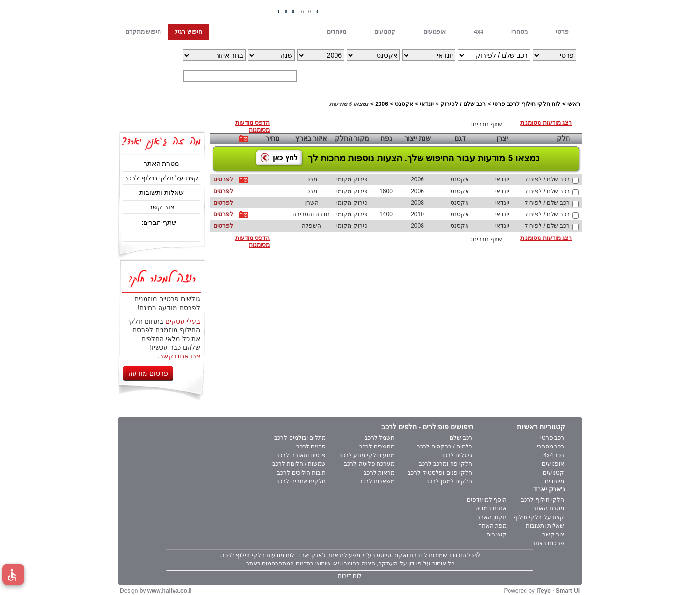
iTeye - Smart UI (558, 591)
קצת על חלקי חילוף (539, 517)
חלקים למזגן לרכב (449, 481)
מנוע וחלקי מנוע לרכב (367, 455)
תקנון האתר (492, 517)
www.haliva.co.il (170, 591)
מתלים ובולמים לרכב (300, 438)
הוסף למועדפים (487, 500)
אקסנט (404, 104)
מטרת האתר (162, 164)
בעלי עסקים (183, 321)
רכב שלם (461, 438)
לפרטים (223, 179)
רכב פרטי (552, 438)
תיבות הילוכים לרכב (301, 473)
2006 (382, 104)
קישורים (496, 535)
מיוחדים (554, 481)
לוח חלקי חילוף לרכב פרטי (526, 104)
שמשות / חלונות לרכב (299, 464)
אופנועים (553, 464)
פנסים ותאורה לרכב (301, 455)
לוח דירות (350, 576)
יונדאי (427, 104)
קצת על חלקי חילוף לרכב (161, 178)
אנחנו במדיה (491, 508)
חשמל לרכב (379, 438)
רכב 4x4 (554, 455)
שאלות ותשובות (161, 193)
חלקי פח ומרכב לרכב (445, 464)
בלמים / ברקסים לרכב (445, 446)
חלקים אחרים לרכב (301, 481)
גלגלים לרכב (457, 455)
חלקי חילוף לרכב (542, 500)
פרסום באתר (548, 543)
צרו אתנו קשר (180, 356)
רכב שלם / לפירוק (463, 104)
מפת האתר (493, 526)
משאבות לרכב (377, 481)
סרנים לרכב (311, 446)
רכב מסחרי (550, 446)
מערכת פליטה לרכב (369, 464)
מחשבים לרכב (377, 446)
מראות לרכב (379, 473)
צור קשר (161, 207)
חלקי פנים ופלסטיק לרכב (440, 473)
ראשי (574, 104)
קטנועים (554, 473)
